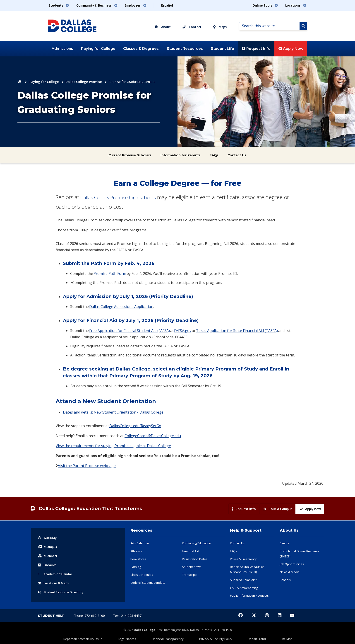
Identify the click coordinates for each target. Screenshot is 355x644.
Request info (244, 509)
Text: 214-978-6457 (127, 616)
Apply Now (291, 49)
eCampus (48, 547)
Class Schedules (142, 575)
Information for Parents (181, 155)
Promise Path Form (110, 274)
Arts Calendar (140, 543)
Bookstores (138, 559)
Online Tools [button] (265, 5)
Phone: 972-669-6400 (90, 616)
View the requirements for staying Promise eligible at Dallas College (113, 446)
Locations (55, 583)
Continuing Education (197, 543)
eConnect (48, 556)
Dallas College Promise (84, 82)
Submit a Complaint (243, 580)
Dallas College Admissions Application (121, 307)
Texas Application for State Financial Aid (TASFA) (237, 331)
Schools (285, 580)
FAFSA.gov (183, 331)
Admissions (62, 49)
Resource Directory (63, 592)
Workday (48, 538)
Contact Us (237, 155)
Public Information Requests (249, 596)
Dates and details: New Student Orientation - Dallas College (113, 412)
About (163, 27)
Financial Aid (191, 551)
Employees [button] (136, 5)
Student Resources (185, 49)
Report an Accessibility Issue (106, 637)
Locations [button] (296, 5)
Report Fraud (243, 637)
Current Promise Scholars (130, 155)
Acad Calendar (56, 574)
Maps (220, 27)
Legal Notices (141, 637)
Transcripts (190, 575)
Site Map (263, 637)
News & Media (290, 572)
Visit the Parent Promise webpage (87, 466)
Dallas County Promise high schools (123, 197)
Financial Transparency (172, 637)
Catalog (136, 567)
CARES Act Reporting (244, 588)
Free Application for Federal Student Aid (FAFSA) (130, 331)
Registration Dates (195, 559)
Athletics (136, 551)
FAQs (214, 155)
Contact (192, 27)
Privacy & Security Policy (211, 637)
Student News (192, 567)
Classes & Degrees (141, 49)
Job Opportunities (292, 564)
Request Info (256, 49)
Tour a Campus (278, 509)
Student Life (222, 49)
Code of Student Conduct (148, 583)
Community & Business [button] (97, 5)
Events (284, 543)
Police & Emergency (243, 559)
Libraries (48, 565)
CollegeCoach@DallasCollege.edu (153, 436)
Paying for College (98, 49)
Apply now (310, 509)
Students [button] (59, 5)
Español (167, 5)
